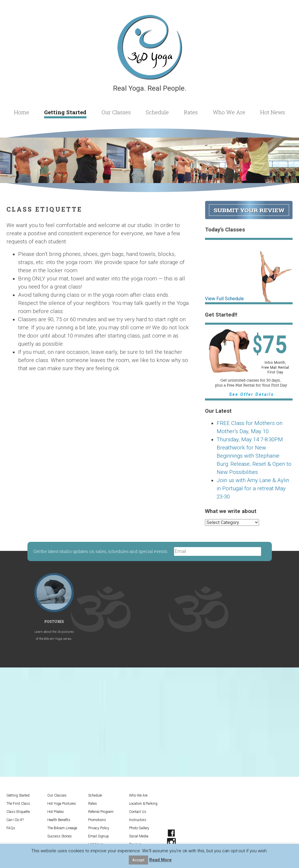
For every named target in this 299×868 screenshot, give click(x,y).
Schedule (157, 112)
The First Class (18, 804)
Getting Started (65, 112)
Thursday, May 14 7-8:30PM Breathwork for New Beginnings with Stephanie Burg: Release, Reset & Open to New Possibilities (254, 456)
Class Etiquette (18, 812)
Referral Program (101, 812)
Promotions (97, 820)
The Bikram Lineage (62, 828)
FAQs (11, 828)
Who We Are (229, 112)
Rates (191, 112)
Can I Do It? (15, 820)
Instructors (138, 820)
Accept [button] (138, 860)
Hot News (273, 112)
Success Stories (60, 836)
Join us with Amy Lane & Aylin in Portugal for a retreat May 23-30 (253, 489)
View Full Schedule (224, 299)
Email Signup (99, 836)
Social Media (139, 836)
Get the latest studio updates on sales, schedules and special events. (101, 551)
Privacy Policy (99, 828)
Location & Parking (143, 804)
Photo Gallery (139, 828)
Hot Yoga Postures (62, 804)
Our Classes (116, 112)
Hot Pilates (56, 812)
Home (22, 112)
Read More (160, 860)
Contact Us (138, 812)
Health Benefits (59, 820)
